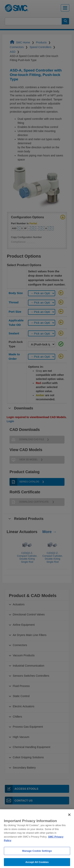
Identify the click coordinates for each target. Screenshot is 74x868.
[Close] (69, 820)
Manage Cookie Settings (37, 856)
